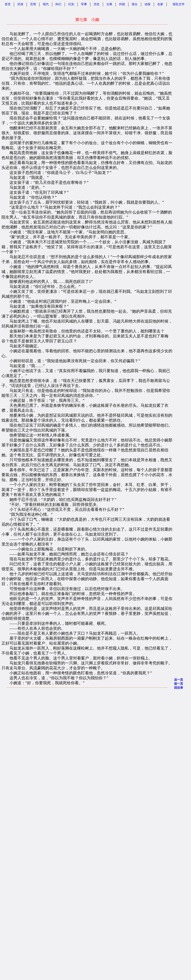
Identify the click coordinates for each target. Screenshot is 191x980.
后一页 (179, 680)
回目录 (179, 688)
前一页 (179, 684)
